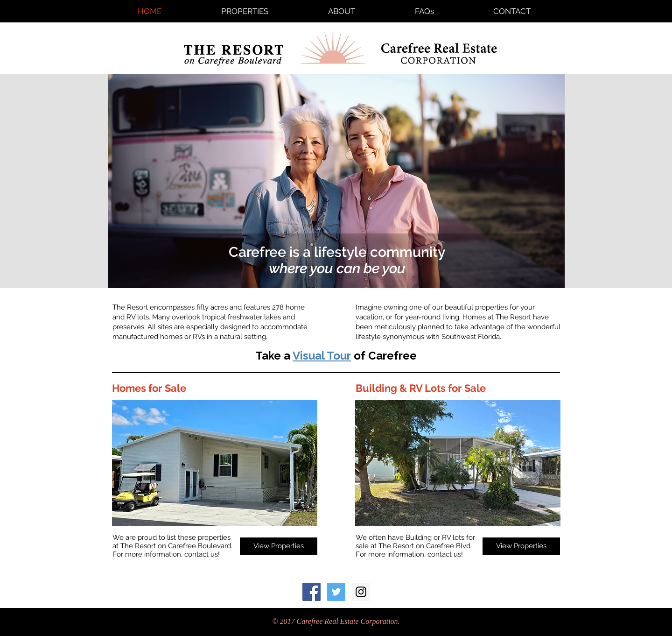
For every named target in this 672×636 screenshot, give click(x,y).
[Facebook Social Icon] (311, 592)
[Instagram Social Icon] (361, 592)
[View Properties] (279, 546)
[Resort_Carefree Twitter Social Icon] (336, 592)
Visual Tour (322, 356)
